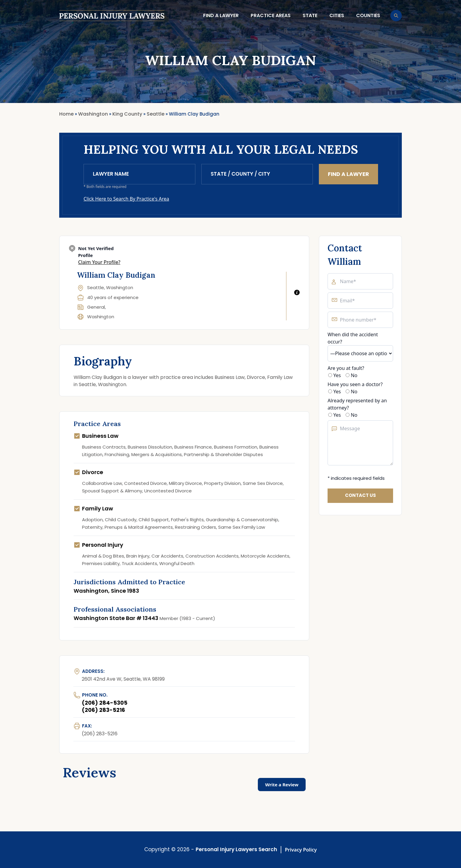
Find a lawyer (221, 15)
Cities (337, 15)
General (96, 307)
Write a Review (282, 785)
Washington (101, 317)
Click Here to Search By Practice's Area (126, 199)
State (310, 15)
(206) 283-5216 (103, 710)
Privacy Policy (301, 850)
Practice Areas (271, 15)
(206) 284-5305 (105, 703)
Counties (368, 15)
